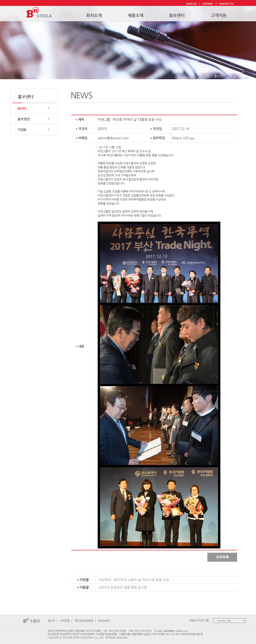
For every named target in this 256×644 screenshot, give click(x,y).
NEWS (22, 108)
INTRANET (104, 621)
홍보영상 (24, 119)
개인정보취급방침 (84, 621)
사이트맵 (65, 621)
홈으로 (51, 621)
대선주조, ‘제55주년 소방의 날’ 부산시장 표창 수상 (134, 580)
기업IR (22, 130)
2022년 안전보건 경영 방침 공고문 (123, 587)
